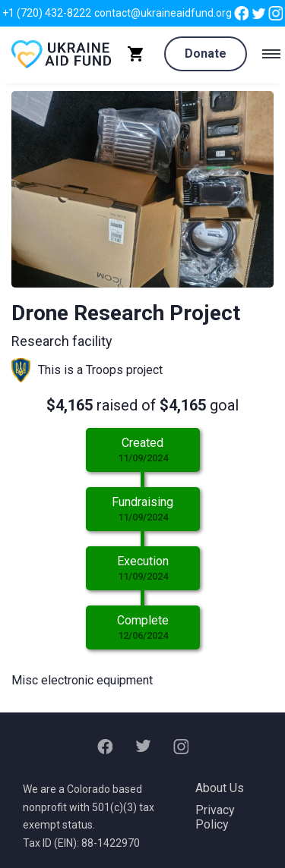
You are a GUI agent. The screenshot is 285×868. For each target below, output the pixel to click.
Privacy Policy (215, 817)
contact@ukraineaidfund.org (163, 13)
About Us (220, 788)
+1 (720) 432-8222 (47, 13)
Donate (206, 53)
